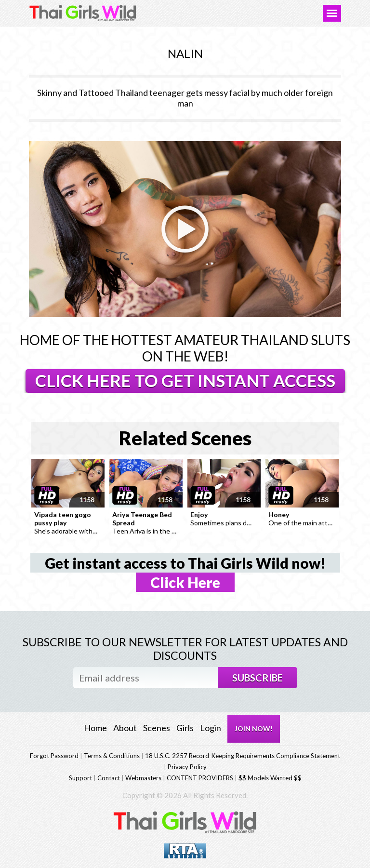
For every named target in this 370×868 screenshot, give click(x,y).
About (125, 728)
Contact (109, 778)
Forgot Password (54, 756)
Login (211, 728)
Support (80, 778)
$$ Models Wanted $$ (270, 778)
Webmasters (143, 778)
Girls (185, 728)
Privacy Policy (187, 767)
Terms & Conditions (112, 756)
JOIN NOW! (254, 728)
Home (95, 728)
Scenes (157, 728)
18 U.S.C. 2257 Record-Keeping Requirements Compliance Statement (243, 756)
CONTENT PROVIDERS (200, 778)
